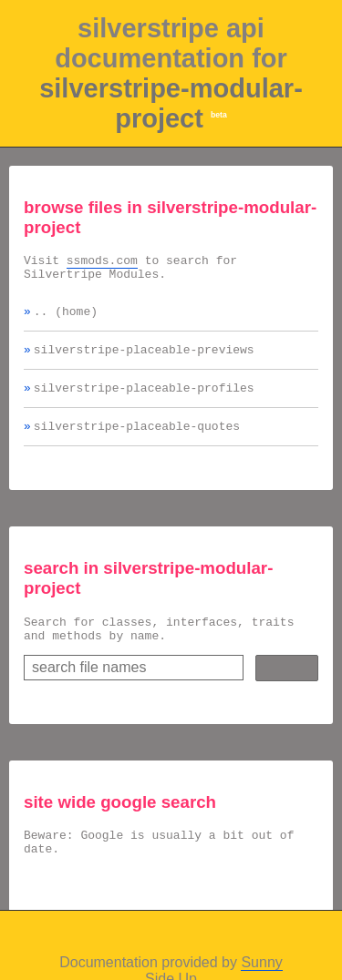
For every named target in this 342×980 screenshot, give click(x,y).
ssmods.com (102, 262)
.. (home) (66, 319)
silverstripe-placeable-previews (144, 360)
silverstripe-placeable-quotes (137, 442)
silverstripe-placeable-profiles (144, 401)
